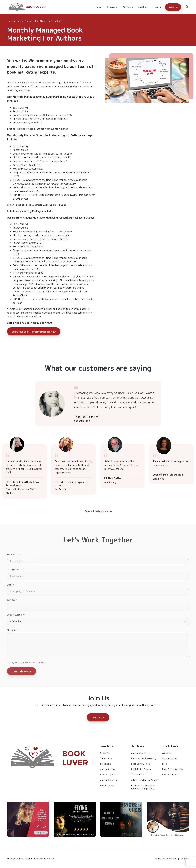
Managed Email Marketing (144, 758)
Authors (128, 10)
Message (11, 630)
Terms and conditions (166, 859)
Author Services (139, 753)
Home (99, 7)
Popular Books (107, 786)
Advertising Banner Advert (144, 780)
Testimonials (138, 775)
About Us (144, 10)
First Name (13, 555)
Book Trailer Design (141, 769)
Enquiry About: (15, 615)
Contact (185, 859)
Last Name (12, 570)
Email (10, 585)
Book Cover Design (141, 764)
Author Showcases (109, 780)
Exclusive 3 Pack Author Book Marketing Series (143, 787)
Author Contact (170, 758)
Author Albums (108, 769)
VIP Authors (106, 758)
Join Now (98, 717)
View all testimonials (97, 511)
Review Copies (107, 775)
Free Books (106, 764)
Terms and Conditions (36, 662)
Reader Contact (170, 775)
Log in (158, 7)
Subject (11, 600)
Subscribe (173, 7)
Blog (165, 764)
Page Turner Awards (173, 769)
